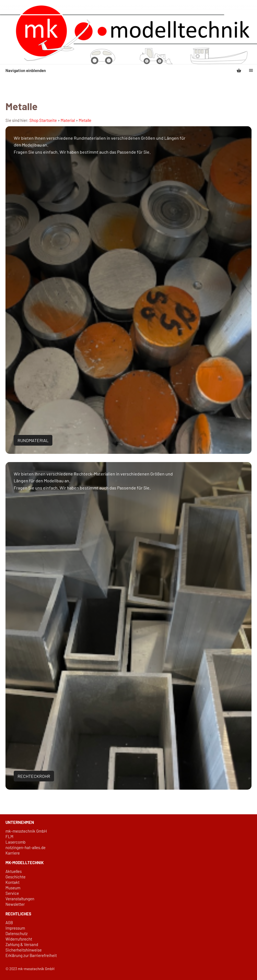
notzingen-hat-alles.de (26, 847)
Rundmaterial (33, 440)
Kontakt (12, 882)
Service (12, 893)
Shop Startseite (43, 120)
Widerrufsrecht (19, 939)
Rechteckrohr (34, 776)
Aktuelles (14, 871)
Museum (13, 888)
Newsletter (15, 904)
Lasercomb (15, 842)
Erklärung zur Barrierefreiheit (31, 955)
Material (68, 120)
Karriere (13, 853)
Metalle (85, 120)
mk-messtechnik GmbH (26, 831)
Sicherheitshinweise (24, 950)
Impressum (15, 928)
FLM (9, 836)
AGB (9, 922)
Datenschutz (17, 933)
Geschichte (15, 877)
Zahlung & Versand (22, 944)
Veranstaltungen (20, 899)
